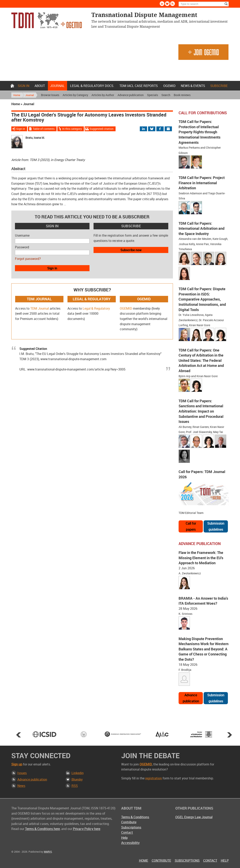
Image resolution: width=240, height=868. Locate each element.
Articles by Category (75, 95)
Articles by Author (103, 95)
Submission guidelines (216, 526)
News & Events (193, 86)
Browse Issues (50, 95)
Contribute (129, 822)
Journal (57, 86)
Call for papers (191, 526)
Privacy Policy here (87, 829)
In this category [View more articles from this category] (72, 129)
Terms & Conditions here (42, 829)
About (40, 86)
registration (154, 778)
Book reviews (182, 95)
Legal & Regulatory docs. (92, 86)
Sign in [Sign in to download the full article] (21, 129)
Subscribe (219, 86)
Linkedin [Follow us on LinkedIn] (162, 4)
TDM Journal (40, 308)
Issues (22, 773)
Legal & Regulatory (96, 308)
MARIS (48, 852)
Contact (127, 832)
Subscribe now (131, 250)
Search (166, 95)
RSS (75, 786)
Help (124, 838)
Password (22, 247)
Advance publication (131, 95)
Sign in (24, 86)
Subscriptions (131, 827)
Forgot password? (28, 259)
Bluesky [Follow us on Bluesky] (167, 4)
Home (12, 86)
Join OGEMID (203, 52)
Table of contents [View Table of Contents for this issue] (44, 129)
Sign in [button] (52, 268)
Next (229, 735)
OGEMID (169, 86)
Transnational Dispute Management (47, 20)
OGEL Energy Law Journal (194, 817)
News (21, 786)
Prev (19, 735)
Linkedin (78, 773)
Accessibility (130, 843)
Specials (153, 95)
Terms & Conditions (135, 817)
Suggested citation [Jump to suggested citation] (102, 129)
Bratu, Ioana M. (35, 138)
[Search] (204, 4)
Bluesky (77, 779)
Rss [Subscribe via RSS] (173, 4)
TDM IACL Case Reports (139, 86)
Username (22, 235)
